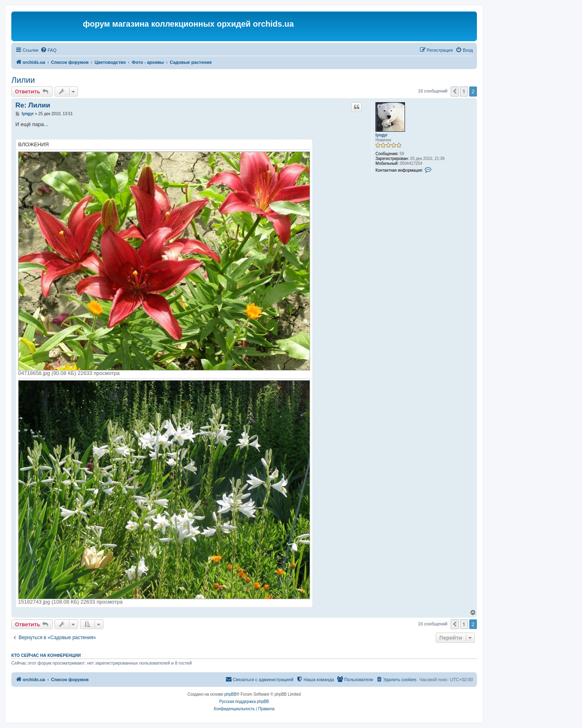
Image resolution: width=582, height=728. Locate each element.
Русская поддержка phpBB (244, 702)
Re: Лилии (33, 105)
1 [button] (464, 91)
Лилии (23, 80)
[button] (455, 91)
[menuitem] (48, 50)
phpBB (230, 694)
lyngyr (382, 135)
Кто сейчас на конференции (46, 655)
